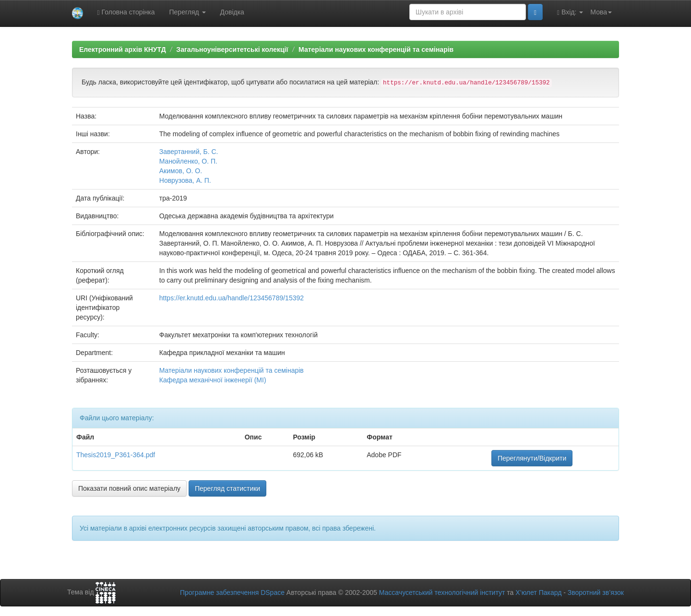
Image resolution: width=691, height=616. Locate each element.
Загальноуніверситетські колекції (232, 49)
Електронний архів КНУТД (123, 49)
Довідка (232, 12)
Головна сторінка (126, 12)
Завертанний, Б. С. (189, 152)
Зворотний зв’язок (596, 592)
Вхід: (570, 12)
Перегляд (188, 12)
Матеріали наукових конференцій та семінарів (376, 49)
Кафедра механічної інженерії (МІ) (213, 380)
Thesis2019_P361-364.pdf (116, 455)
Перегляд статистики (227, 488)
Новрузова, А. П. (185, 180)
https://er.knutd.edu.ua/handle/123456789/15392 (232, 298)
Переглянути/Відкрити (532, 458)
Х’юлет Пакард (538, 592)
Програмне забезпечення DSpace (232, 592)
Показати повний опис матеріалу (129, 488)
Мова (601, 12)
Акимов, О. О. (181, 171)
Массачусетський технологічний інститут (442, 592)
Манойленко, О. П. (188, 161)
